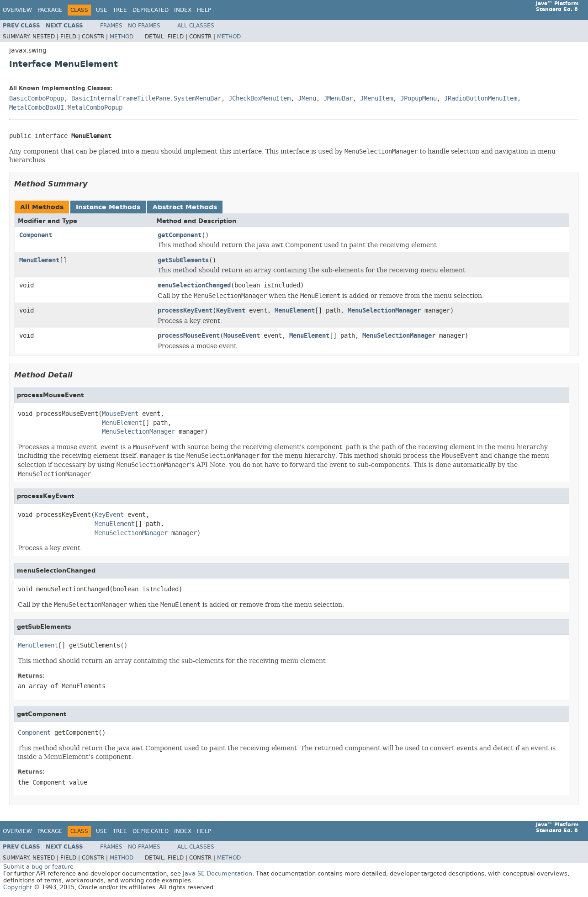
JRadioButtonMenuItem (481, 98)
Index (183, 10)
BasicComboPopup (37, 98)
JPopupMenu (418, 98)
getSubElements (183, 260)
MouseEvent (242, 336)
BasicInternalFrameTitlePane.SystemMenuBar (146, 98)
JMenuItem (376, 98)
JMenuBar (338, 98)
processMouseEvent (189, 336)
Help (204, 10)
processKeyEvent (185, 310)
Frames (111, 26)
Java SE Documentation (217, 873)
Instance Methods (108, 207)
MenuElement (39, 260)
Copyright (18, 887)
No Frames (144, 26)
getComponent (180, 235)
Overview (17, 10)
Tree (120, 10)
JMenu (307, 98)
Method (122, 37)
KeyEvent (231, 310)
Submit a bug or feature (38, 867)
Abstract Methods (185, 207)
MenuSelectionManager (384, 310)
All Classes (196, 26)
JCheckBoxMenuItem (260, 98)
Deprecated (151, 10)
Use (102, 10)
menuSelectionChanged (194, 285)
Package (50, 10)
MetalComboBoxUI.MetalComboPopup (66, 108)
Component (36, 235)
